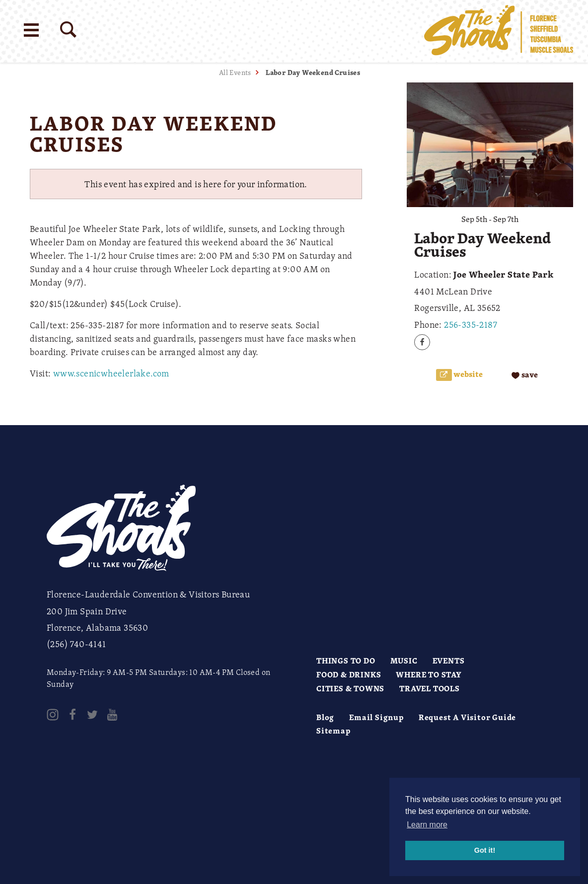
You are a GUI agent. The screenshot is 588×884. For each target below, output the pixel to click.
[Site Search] (68, 30)
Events (449, 661)
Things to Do (346, 661)
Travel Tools (430, 688)
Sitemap (333, 731)
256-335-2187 (471, 324)
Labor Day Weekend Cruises (313, 72)
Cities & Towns (350, 688)
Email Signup (376, 717)
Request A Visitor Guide (467, 717)
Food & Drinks (349, 674)
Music (404, 661)
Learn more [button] (427, 825)
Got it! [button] (485, 850)
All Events (235, 72)
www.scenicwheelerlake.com (111, 373)
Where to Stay (429, 674)
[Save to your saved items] (525, 375)
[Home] (499, 31)
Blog (325, 717)
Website (467, 374)
